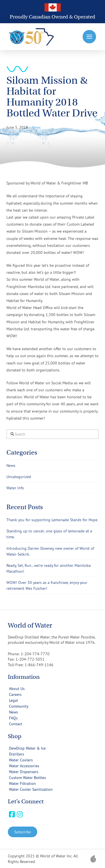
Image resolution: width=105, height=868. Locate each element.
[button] (89, 37)
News (11, 465)
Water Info (15, 488)
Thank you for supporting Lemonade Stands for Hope (52, 520)
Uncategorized (19, 477)
